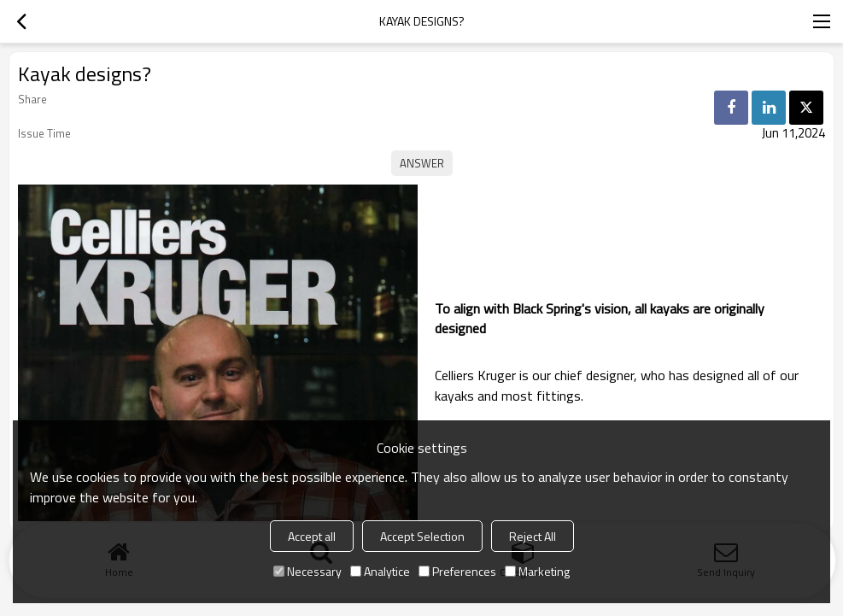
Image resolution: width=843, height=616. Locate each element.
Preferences (457, 571)
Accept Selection (422, 536)
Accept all (312, 536)
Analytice (380, 571)
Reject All (533, 536)
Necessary (307, 571)
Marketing (537, 571)
